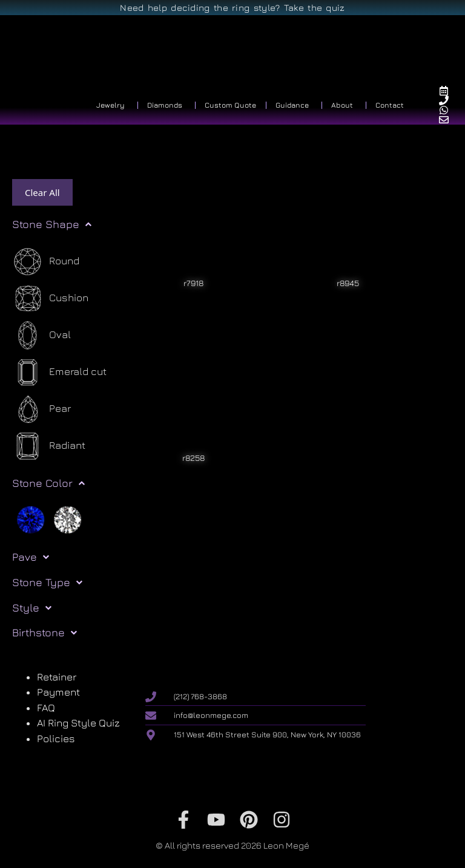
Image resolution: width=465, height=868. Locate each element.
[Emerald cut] (59, 372)
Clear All (42, 192)
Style (32, 608)
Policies (56, 739)
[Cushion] (50, 299)
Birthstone (45, 633)
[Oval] (41, 335)
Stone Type (47, 582)
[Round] (46, 262)
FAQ (46, 708)
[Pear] (41, 409)
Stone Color (48, 483)
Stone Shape (52, 224)
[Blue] (31, 519)
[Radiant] (49, 446)
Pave (31, 557)
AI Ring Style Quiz (78, 723)
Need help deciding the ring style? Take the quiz (232, 8)
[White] (68, 519)
